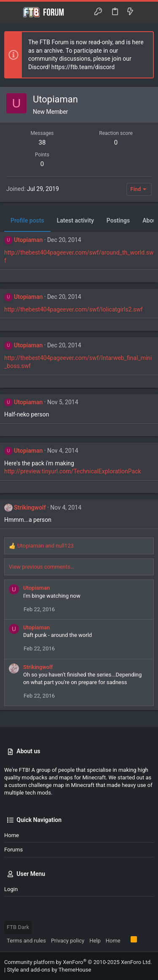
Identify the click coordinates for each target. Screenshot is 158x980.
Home (12, 835)
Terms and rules (26, 941)
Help (95, 941)
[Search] (146, 12)
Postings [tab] (118, 220)
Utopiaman (28, 240)
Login (11, 889)
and (46, 546)
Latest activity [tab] (75, 220)
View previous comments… (41, 567)
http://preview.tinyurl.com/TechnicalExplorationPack (73, 471)
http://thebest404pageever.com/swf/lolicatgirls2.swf (74, 309)
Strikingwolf (30, 507)
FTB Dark (18, 927)
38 (42, 142)
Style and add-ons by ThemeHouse (49, 970)
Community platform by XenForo (78, 962)
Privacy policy (68, 941)
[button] (13, 12)
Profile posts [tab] (27, 220)
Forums (13, 850)
